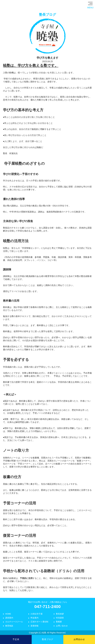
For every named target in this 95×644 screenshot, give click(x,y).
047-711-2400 (47, 607)
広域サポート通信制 (39, 622)
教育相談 (9, 626)
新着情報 (35, 626)
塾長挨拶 (60, 614)
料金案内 (35, 618)
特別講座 (60, 618)
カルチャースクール (14, 622)
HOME (8, 614)
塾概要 (59, 622)
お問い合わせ (62, 626)
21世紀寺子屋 (37, 614)
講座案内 (9, 618)
